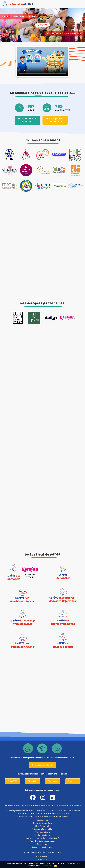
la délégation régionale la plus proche (56, 816)
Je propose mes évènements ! (55, 120)
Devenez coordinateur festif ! (43, 847)
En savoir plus (47, 866)
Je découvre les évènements (28, 120)
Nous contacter (43, 860)
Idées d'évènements (42, 826)
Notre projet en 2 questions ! (43, 823)
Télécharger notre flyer (42, 835)
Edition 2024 (32, 781)
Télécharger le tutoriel (42, 832)
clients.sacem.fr (64, 814)
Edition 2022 (73, 781)
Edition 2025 (12, 781)
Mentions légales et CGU (43, 856)
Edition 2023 (53, 781)
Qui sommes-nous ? (42, 820)
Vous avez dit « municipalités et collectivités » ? (42, 838)
